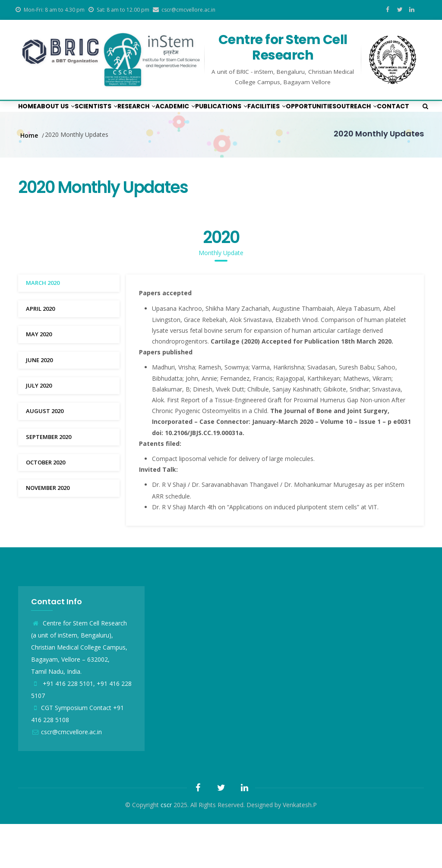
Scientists (127, 115)
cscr (166, 849)
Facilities (356, 115)
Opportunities (50, 142)
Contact (158, 142)
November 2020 (48, 532)
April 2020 (40, 353)
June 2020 (39, 404)
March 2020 (43, 327)
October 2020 (46, 506)
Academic (235, 115)
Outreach (109, 142)
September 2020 (49, 481)
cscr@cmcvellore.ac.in (66, 776)
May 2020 (39, 378)
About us (73, 115)
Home (33, 115)
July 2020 (39, 429)
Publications (295, 115)
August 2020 (45, 455)
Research (182, 115)
